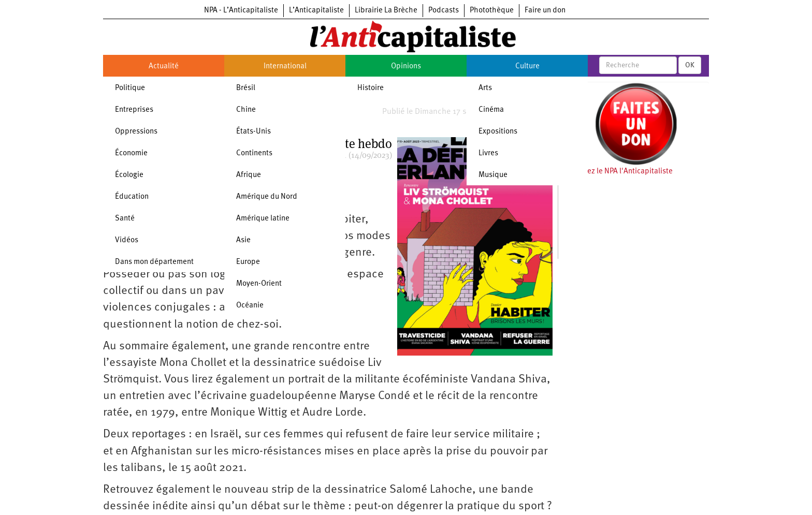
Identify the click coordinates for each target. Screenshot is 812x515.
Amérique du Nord (267, 197)
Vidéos (127, 240)
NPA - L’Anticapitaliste (241, 11)
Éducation (132, 197)
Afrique (249, 175)
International (285, 67)
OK (690, 65)
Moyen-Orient (259, 284)
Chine (246, 110)
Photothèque (492, 11)
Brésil (246, 88)
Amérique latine (263, 219)
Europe (248, 262)
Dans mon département (154, 262)
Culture (527, 67)
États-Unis (253, 132)
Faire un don (545, 11)
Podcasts (444, 11)
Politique (130, 88)
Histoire (371, 88)
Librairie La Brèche (386, 11)
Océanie (250, 306)
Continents (254, 153)
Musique (493, 175)
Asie (243, 240)
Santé (125, 219)
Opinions (406, 67)
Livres (488, 153)
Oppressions (136, 132)
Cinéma (491, 110)
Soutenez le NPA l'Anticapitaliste (618, 172)
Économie (131, 153)
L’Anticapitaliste (316, 11)
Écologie (129, 175)
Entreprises (134, 110)
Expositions (498, 132)
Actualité (164, 67)
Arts (485, 88)
